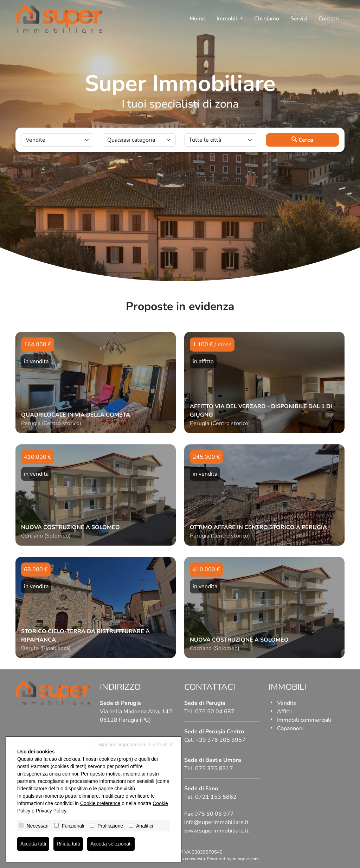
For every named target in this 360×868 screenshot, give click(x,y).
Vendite (287, 703)
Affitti (284, 712)
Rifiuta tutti (68, 844)
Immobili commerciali (304, 720)
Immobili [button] (228, 19)
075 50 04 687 (215, 712)
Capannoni (290, 728)
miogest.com (246, 859)
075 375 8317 (214, 769)
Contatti (329, 19)
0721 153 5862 (216, 797)
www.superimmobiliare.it (216, 831)
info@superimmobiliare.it (216, 822)
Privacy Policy (51, 811)
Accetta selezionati (111, 844)
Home (198, 19)
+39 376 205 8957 (220, 740)
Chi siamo (267, 19)
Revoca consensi (185, 859)
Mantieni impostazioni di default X (136, 745)
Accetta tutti (33, 844)
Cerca (302, 140)
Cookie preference (100, 803)
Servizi (299, 19)
